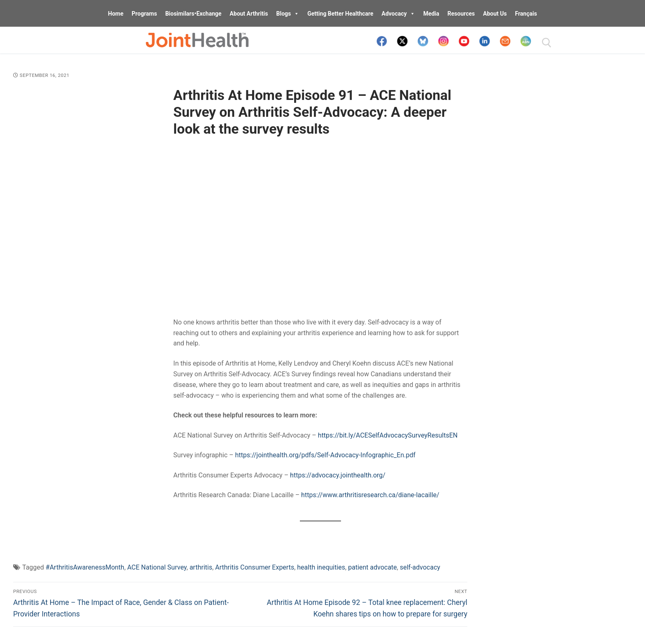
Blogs (288, 14)
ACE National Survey (157, 567)
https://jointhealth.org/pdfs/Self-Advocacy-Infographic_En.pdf (326, 455)
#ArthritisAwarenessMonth (85, 567)
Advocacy (398, 14)
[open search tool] (547, 43)
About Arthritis (249, 14)
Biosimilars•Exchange (194, 14)
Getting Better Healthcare (340, 14)
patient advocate (372, 567)
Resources (461, 14)
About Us (495, 14)
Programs (144, 14)
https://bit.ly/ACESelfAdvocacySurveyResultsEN (388, 435)
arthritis (201, 567)
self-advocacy (420, 567)
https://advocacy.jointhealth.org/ (338, 475)
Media (431, 14)
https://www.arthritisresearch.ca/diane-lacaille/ (370, 495)
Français (526, 14)
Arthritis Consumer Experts (255, 567)
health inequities (321, 567)
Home (116, 14)
